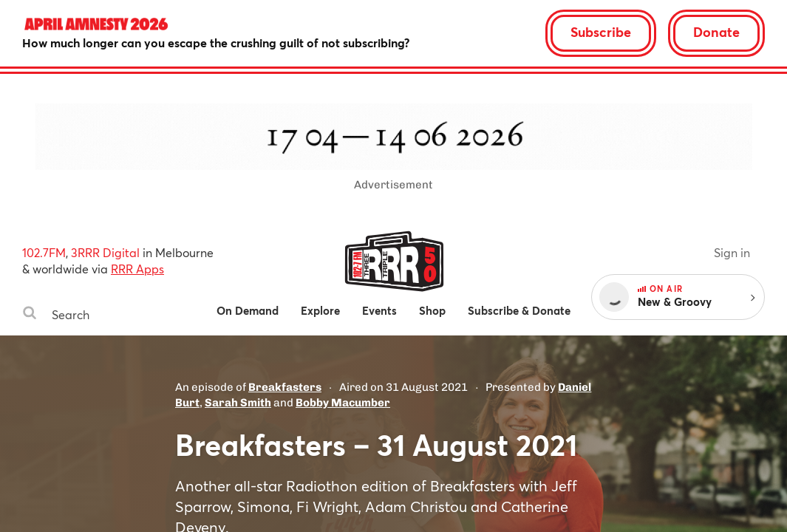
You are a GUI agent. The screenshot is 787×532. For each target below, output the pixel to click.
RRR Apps (137, 269)
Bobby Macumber (343, 403)
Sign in (732, 252)
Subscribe (601, 32)
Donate (716, 32)
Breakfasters (285, 387)
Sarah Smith (238, 403)
